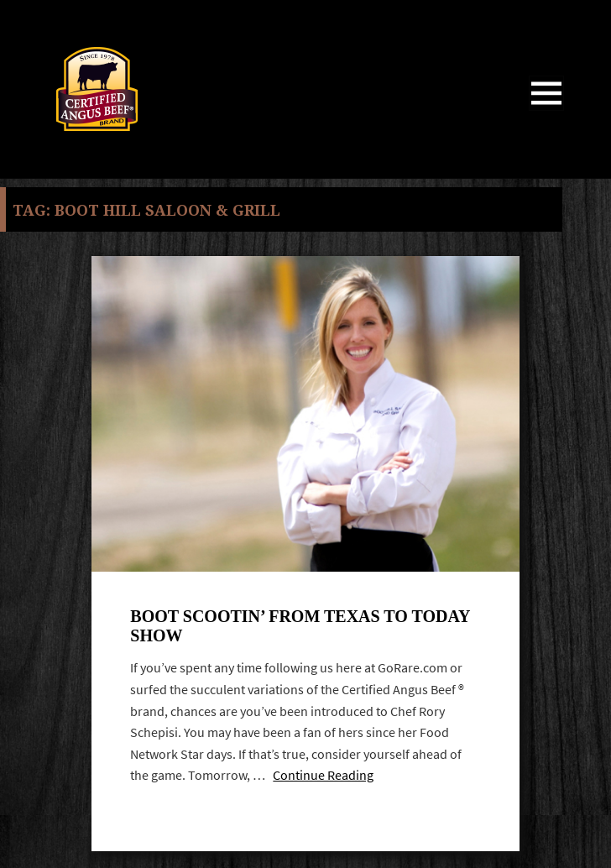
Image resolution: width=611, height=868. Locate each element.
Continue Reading (323, 775)
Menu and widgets (547, 110)
